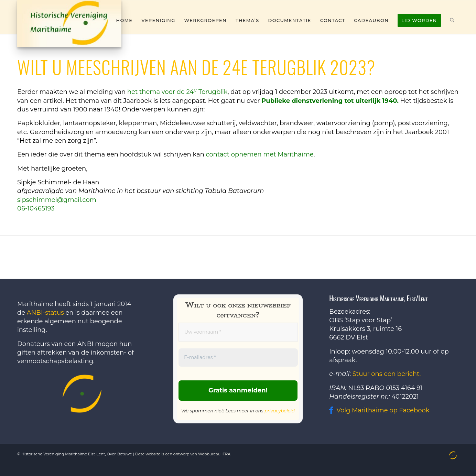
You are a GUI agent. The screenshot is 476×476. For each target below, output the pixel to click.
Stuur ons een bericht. (387, 374)
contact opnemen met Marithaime (260, 154)
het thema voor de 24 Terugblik (177, 92)
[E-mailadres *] (238, 358)
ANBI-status (45, 313)
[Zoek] (452, 20)
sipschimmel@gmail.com (57, 200)
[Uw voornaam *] (238, 332)
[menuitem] (125, 20)
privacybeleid (280, 411)
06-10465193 (36, 208)
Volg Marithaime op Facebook (383, 410)
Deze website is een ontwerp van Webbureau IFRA (183, 454)
